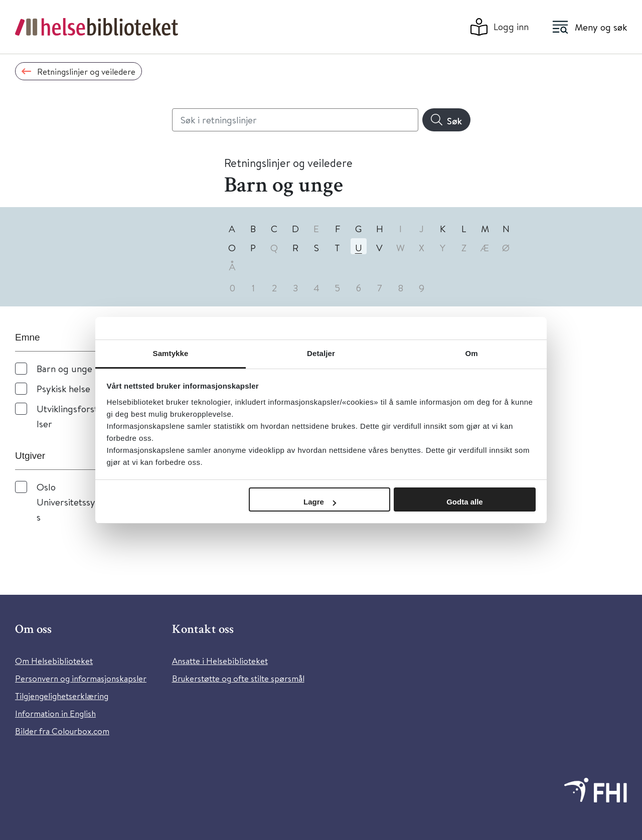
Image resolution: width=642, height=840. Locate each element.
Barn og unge (64, 368)
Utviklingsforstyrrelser (76, 416)
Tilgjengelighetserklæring (62, 696)
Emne (28, 337)
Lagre (320, 502)
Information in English (55, 713)
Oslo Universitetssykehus (76, 502)
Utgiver (30, 456)
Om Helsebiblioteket (54, 661)
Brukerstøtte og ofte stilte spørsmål (238, 678)
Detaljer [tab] (321, 353)
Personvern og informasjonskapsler (81, 678)
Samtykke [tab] (171, 353)
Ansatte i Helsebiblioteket (220, 661)
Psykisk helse (63, 388)
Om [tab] (471, 353)
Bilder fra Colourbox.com (62, 731)
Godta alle (465, 502)
